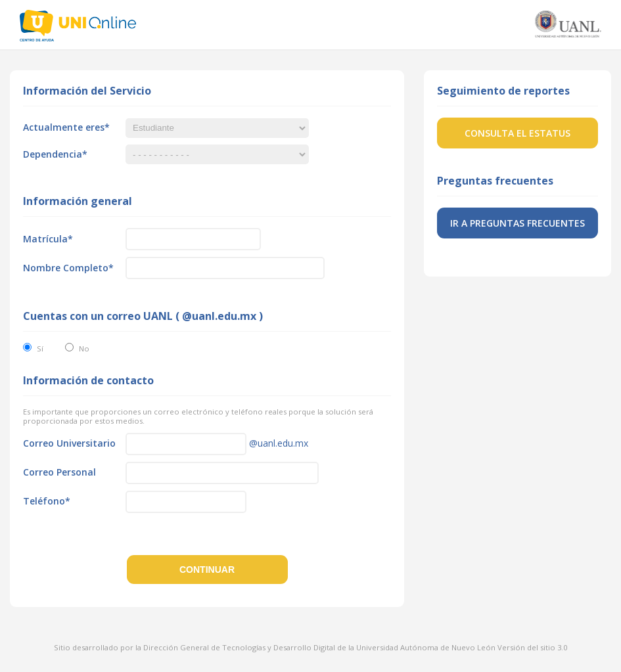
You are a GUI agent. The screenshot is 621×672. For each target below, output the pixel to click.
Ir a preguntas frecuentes (517, 223)
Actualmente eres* (66, 127)
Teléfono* (47, 501)
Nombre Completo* (68, 268)
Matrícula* (48, 239)
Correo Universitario (69, 443)
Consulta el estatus (517, 133)
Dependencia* (55, 154)
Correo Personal (59, 472)
